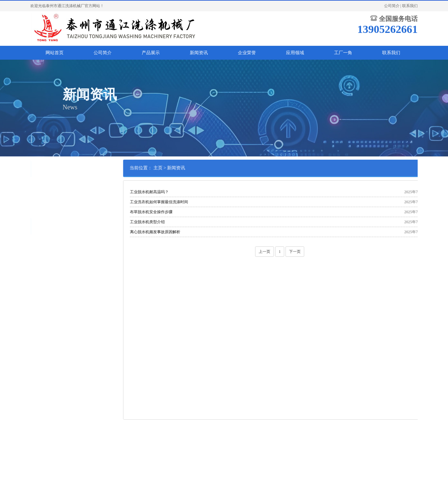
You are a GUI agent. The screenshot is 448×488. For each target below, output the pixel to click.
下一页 (320, 252)
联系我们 (410, 6)
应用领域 (295, 53)
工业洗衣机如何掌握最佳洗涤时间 (184, 202)
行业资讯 (39, 205)
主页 (183, 168)
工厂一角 (343, 53)
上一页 (290, 252)
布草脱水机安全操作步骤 (176, 212)
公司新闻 (39, 195)
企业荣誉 (247, 53)
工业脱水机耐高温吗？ (174, 192)
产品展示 (151, 53)
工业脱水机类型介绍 (172, 222)
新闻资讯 (199, 53)
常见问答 (39, 185)
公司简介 (392, 6)
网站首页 (55, 53)
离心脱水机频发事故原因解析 (180, 232)
